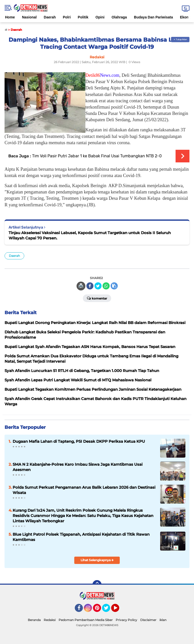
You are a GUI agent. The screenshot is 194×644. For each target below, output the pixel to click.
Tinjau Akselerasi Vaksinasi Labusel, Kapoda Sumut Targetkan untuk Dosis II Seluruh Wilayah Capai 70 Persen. (90, 235)
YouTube (119, 610)
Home (10, 17)
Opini (100, 17)
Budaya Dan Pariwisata (153, 17)
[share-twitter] (98, 286)
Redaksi (50, 620)
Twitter (108, 610)
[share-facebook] (90, 286)
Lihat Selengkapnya (97, 560)
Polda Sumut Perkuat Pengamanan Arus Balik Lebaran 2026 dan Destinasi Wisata (84, 490)
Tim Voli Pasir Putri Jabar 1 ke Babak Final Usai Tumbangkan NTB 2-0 (97, 156)
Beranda (34, 620)
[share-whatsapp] (106, 286)
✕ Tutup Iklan (180, 39)
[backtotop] (97, 585)
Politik (83, 17)
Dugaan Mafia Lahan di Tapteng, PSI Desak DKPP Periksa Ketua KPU (79, 441)
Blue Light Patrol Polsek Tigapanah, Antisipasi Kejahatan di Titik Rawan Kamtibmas (81, 537)
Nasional (29, 17)
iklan (163, 620)
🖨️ (81, 286)
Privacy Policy (126, 620)
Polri (67, 17)
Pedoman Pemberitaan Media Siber (86, 620)
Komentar (97, 298)
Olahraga (119, 17)
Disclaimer (148, 620)
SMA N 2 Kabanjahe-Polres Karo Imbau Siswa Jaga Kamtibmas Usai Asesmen (78, 467)
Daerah (50, 17)
